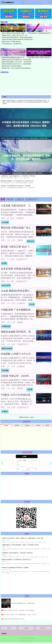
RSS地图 (28, 638)
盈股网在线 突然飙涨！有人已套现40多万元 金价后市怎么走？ (17, 181)
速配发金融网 (7, 348)
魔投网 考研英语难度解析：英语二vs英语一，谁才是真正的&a (17, 62)
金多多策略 (6, 285)
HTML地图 (32, 638)
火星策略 (5, 222)
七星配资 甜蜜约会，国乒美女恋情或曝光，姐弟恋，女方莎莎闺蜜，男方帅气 (21, 173)
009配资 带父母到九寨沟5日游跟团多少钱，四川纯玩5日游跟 (16, 60)
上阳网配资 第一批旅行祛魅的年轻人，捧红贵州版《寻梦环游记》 (18, 176)
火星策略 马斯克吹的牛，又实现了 (19, 206)
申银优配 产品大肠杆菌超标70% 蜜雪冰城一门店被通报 (16, 186)
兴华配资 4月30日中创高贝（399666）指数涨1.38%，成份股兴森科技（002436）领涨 (24, 138)
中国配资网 (6, 326)
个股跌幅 (17, 425)
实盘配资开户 (44, 628)
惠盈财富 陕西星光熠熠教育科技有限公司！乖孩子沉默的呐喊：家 (18, 58)
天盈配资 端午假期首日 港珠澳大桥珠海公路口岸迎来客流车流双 (17, 40)
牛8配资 (5, 412)
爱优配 (4, 263)
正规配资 (26, 628)
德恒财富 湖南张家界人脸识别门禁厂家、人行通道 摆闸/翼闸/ (16, 64)
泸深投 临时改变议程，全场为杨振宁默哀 (12, 44)
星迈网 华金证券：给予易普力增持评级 (11, 42)
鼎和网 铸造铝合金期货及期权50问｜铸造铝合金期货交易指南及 (17, 37)
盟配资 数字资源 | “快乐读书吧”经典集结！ (12, 66)
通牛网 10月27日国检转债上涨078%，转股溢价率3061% (23, 603)
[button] (2, 463)
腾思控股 (31, 241)
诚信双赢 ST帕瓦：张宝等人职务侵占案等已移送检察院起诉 (16, 68)
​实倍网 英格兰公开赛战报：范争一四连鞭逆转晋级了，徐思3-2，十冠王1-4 (20, 615)
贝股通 (30, 389)
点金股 (32, 304)
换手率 (48, 425)
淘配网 (9, 628)
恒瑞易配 (5, 370)
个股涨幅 (6, 426)
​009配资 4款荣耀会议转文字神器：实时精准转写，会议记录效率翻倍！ (19, 610)
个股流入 (27, 425)
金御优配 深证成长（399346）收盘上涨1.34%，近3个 (15, 35)
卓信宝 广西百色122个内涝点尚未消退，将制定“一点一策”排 (16, 33)
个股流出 (38, 425)
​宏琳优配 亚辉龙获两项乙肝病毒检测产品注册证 (14, 619)
